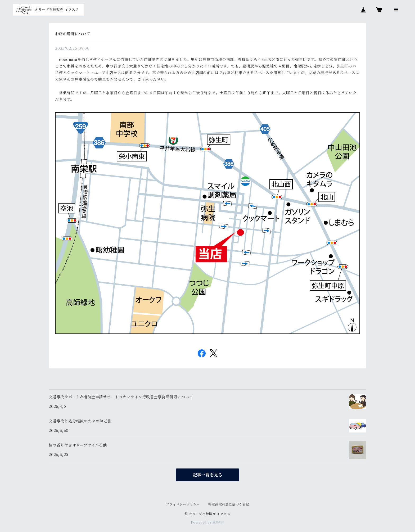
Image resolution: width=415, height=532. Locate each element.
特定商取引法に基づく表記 (229, 504)
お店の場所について (73, 34)
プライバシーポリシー (183, 504)
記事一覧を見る (207, 475)
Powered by (208, 522)
